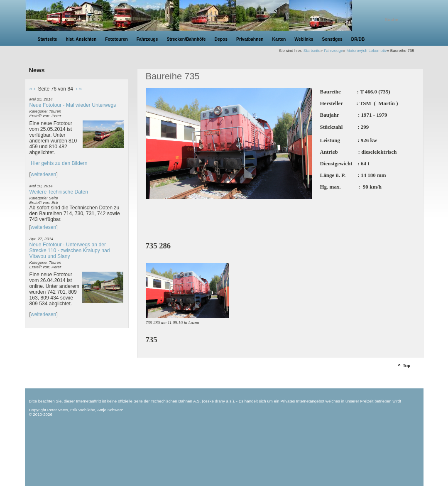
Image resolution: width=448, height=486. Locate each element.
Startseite (312, 50)
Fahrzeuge (333, 50)
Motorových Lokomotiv (366, 50)
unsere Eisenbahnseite (203, 16)
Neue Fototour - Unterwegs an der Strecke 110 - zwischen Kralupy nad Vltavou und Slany (70, 250)
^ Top (404, 366)
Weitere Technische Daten (59, 192)
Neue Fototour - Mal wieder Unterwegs (73, 105)
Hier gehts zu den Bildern (59, 163)
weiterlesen (44, 174)
